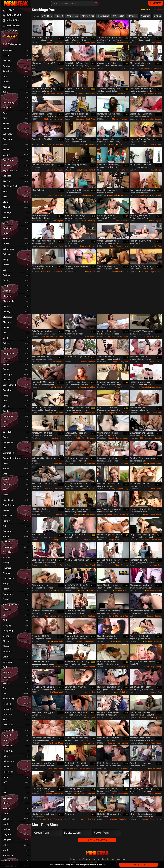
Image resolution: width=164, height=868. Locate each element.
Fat (16, 526)
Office (52, 590)
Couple (16, 369)
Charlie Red (156, 413)
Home (10, 10)
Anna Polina (156, 743)
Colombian (16, 349)
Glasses (16, 647)
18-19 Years (16, 50)
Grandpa (16, 673)
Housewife (16, 746)
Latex (16, 814)
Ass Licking (16, 103)
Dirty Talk (124, 413)
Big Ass (16, 166)
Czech (16, 406)
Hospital (16, 735)
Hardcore (16, 714)
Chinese (16, 307)
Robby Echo (81, 438)
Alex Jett (157, 68)
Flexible (16, 573)
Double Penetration (16, 458)
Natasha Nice (79, 794)
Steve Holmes (155, 819)
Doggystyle (16, 443)
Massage (148, 438)
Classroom (16, 317)
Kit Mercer (91, 438)
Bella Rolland (48, 336)
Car (16, 270)
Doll (16, 448)
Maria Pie (59, 489)
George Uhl (112, 540)
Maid (16, 850)
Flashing (16, 568)
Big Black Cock (16, 171)
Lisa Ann (92, 667)
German (146, 16)
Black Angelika (155, 641)
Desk (16, 422)
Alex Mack (58, 743)
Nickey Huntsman (88, 362)
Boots (16, 218)
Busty (16, 260)
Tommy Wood (90, 43)
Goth (16, 667)
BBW (16, 118)
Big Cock (16, 176)
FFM (16, 490)
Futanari (16, 610)
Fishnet (16, 558)
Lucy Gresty (156, 387)
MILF (159, 362)
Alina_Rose (124, 195)
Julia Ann (82, 616)
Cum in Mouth (16, 385)
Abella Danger (90, 514)
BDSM (16, 124)
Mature (125, 94)
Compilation (16, 354)
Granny (49, 43)
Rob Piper (91, 616)
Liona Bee (157, 565)
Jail (16, 793)
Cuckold (16, 380)
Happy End (16, 709)
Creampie (16, 375)
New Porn (146, 10)
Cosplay (16, 359)
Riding (85, 489)
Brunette (16, 239)
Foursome (16, 594)
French (92, 565)
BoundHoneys (89, 641)
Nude (46, 119)
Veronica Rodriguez (87, 768)
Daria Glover (123, 540)
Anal (146, 463)
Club (16, 333)
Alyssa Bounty (122, 489)
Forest (16, 589)
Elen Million (123, 590)
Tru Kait (79, 43)
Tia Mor (157, 336)
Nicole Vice (58, 794)
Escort (60, 16)
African (16, 61)
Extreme (16, 484)
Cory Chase (91, 271)
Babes (16, 129)
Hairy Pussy (16, 699)
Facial (152, 362)
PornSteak (97, 853)
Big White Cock (16, 186)
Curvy (16, 396)
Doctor (16, 437)
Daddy (16, 411)
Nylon (83, 195)
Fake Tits (16, 516)
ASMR (16, 56)
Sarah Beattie (122, 641)
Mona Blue (124, 616)
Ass (61, 68)
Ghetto (16, 641)
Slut (61, 540)
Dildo (16, 427)
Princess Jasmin (121, 221)
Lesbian (152, 768)
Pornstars (14, 15)
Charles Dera (77, 413)
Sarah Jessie (144, 195)
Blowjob (110, 413)
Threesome (156, 43)
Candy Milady (155, 514)
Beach (16, 150)
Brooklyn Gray (155, 463)
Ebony (16, 469)
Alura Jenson (155, 119)
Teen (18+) (49, 565)
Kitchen (16, 803)
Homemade (113, 195)
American (16, 71)
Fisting (16, 563)
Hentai (16, 720)
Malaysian (104, 16)
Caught (16, 286)
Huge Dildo (16, 751)
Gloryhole (16, 652)
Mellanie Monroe (56, 616)
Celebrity (16, 291)
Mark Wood (156, 195)
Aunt (16, 113)
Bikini (16, 192)
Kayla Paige (156, 170)
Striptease (73, 16)
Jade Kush (112, 743)
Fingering (124, 387)
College (16, 343)
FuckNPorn (101, 833)
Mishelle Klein (57, 246)
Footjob (16, 584)
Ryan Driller (58, 463)
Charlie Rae (58, 819)
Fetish (16, 537)
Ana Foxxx (124, 514)
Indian (16, 756)
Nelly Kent (124, 692)
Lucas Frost (90, 794)
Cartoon (16, 275)
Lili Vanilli (157, 438)
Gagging (16, 626)
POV (47, 94)
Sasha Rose (123, 819)
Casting (59, 590)
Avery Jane (58, 768)
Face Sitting (16, 505)
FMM (16, 495)
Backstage (16, 139)
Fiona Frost (58, 43)
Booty (16, 223)
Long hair (16, 840)
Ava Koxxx (124, 119)
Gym (16, 688)
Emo (16, 474)
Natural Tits (113, 616)
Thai (93, 692)
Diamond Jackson (153, 590)
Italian (16, 777)
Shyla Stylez (156, 489)
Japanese (59, 195)
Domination (16, 453)
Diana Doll (91, 94)
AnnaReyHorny (56, 94)
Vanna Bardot (122, 768)
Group (113, 144)
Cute (16, 401)
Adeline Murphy (56, 119)
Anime (16, 82)
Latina (16, 819)
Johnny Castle (112, 514)
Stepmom (80, 119)
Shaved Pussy (49, 221)
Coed (16, 338)
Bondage (16, 213)
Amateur (124, 170)
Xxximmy (91, 221)
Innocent (133, 16)
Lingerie (55, 68)
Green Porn (42, 833)
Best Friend (16, 160)
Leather (16, 824)
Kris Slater (81, 94)
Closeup (16, 322)
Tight (117, 387)
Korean (16, 809)
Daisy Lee (91, 743)
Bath (16, 145)
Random (12, 31)
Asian (158, 16)
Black (84, 221)
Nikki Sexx (91, 195)
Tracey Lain (145, 387)
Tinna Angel (58, 692)
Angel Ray (91, 144)
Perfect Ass (88, 16)
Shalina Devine (57, 144)
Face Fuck (16, 500)
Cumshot (83, 590)
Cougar (16, 364)
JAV (16, 782)
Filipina (16, 542)
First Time (16, 552)
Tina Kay (124, 565)
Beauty (92, 336)
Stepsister (119, 16)
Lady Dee (92, 718)
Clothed (16, 328)
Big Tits (16, 181)
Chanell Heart (57, 271)
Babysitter (16, 134)
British (16, 233)
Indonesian (16, 762)
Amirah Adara (122, 43)
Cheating (92, 463)
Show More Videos (97, 840)
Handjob (92, 170)
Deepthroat (16, 416)
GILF (93, 68)
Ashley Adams (122, 336)
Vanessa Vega (146, 68)
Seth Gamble (123, 743)
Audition (48, 16)
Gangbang (16, 631)
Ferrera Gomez (122, 438)
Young (82, 68)
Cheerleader (16, 301)
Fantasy (16, 521)
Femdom (114, 362)
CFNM (16, 265)
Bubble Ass (16, 249)
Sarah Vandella (56, 362)
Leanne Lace (123, 794)
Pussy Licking (122, 144)
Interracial (16, 772)
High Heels (16, 725)
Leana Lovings (89, 413)
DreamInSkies (57, 718)
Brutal (16, 244)
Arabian (16, 87)
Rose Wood (123, 68)
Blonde (125, 271)
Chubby (16, 312)
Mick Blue (46, 271)
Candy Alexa (90, 119)
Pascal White (47, 819)
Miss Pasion (58, 667)
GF (16, 615)
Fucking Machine (16, 605)
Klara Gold (91, 819)
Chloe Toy (59, 565)
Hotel (16, 741)
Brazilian (16, 228)
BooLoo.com (72, 833)
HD (119, 94)
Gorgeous (16, 662)
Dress (16, 464)
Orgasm (79, 641)
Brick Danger (110, 336)
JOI (16, 788)
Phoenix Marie (122, 718)
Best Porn (13, 26)
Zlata (93, 387)
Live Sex (156, 3)
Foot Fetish (16, 579)
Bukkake (16, 254)
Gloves (16, 657)
